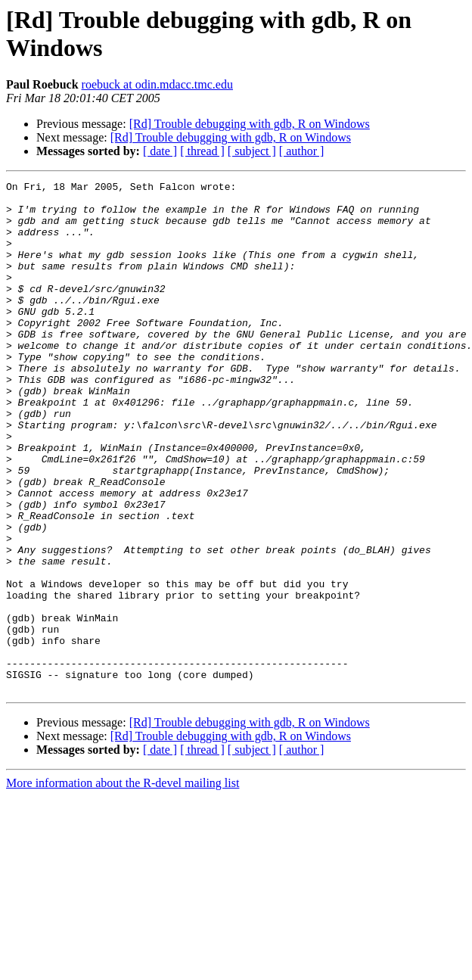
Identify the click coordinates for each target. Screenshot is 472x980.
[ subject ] (252, 151)
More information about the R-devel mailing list (123, 885)
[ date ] (160, 151)
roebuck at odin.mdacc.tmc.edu (157, 84)
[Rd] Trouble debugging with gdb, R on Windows (250, 124)
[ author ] (302, 151)
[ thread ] (202, 151)
